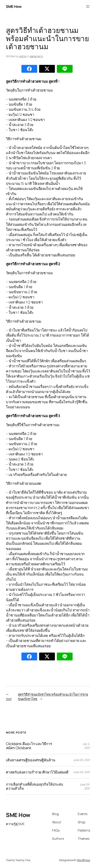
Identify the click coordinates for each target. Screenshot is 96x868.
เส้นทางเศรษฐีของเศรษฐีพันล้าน (31, 760)
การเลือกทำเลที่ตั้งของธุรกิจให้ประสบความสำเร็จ (35, 786)
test (9, 699)
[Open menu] (88, 6)
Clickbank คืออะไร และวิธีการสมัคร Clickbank (29, 746)
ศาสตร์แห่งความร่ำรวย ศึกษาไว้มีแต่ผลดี (37, 772)
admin (23, 56)
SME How (14, 6)
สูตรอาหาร (36, 56)
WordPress (84, 860)
